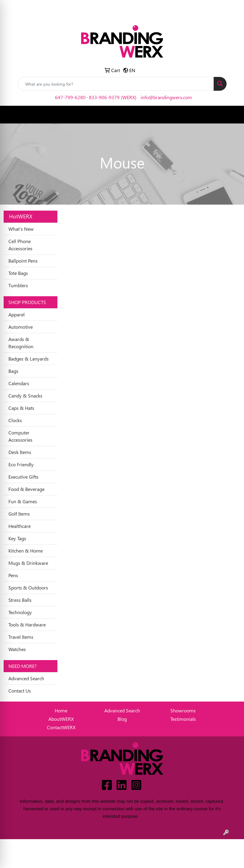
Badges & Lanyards (29, 359)
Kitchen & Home (26, 551)
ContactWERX (61, 727)
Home (61, 710)
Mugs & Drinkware (28, 563)
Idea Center (31, 6)
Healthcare (20, 526)
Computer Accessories (20, 436)
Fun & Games (23, 501)
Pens (13, 575)
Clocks (15, 420)
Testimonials (183, 719)
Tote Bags (18, 273)
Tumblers (18, 285)
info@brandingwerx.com (166, 97)
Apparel (17, 314)
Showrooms (183, 710)
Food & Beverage (26, 489)
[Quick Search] (116, 84)
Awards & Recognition (21, 343)
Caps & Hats (21, 408)
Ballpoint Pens (23, 261)
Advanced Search (26, 678)
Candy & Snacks (25, 396)
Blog (122, 719)
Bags (13, 371)
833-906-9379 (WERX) (113, 97)
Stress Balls (20, 600)
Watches (17, 649)
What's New (21, 229)
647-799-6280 (70, 97)
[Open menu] (232, 115)
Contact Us (20, 691)
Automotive (21, 327)
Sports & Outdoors (28, 588)
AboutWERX (61, 719)
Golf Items (19, 514)
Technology (20, 612)
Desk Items (20, 452)
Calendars (19, 383)
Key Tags (17, 538)
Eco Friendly (21, 464)
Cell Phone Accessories (20, 245)
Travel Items (21, 637)
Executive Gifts (23, 477)
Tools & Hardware (27, 624)
